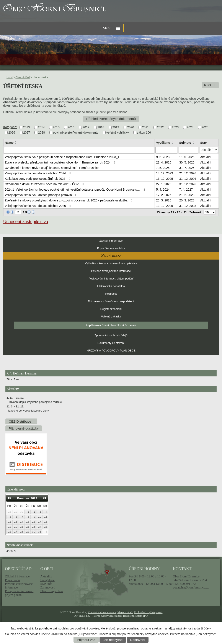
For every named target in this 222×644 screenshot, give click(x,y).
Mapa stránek (125, 612)
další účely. (204, 628)
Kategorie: (10, 127)
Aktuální (206, 157)
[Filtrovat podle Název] (79, 150)
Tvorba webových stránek (107, 616)
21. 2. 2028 (187, 195)
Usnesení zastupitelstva (26, 222)
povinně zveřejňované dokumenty (76, 133)
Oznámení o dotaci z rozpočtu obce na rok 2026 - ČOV (45, 184)
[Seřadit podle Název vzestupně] (16, 142)
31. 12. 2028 (188, 206)
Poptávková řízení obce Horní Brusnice (111, 325)
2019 (116, 127)
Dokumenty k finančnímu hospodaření (111, 301)
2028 (42, 133)
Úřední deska (111, 256)
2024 (190, 127)
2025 (205, 127)
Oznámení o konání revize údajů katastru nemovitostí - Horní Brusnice (55, 168)
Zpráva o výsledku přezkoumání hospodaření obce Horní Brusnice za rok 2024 (61, 162)
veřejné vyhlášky (118, 133)
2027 (27, 133)
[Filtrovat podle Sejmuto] (188, 150)
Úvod (10, 77)
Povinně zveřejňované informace (111, 271)
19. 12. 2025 (165, 206)
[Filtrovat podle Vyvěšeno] (166, 150)
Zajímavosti (48, 587)
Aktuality (46, 576)
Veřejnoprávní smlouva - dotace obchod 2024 (38, 173)
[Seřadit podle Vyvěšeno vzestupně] (173, 142)
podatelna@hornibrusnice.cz (191, 587)
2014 (41, 127)
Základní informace (111, 241)
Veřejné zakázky (111, 317)
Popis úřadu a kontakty (111, 248)
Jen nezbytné (113, 640)
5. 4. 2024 (163, 190)
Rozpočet (111, 294)
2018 (101, 127)
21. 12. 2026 (188, 173)
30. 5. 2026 (187, 162)
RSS (210, 85)
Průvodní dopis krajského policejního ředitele (35, 402)
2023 (175, 127)
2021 (145, 127)
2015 (56, 127)
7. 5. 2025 (163, 168)
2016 (71, 127)
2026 (12, 133)
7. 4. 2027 (186, 190)
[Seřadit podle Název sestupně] (16, 144)
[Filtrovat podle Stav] (209, 150)
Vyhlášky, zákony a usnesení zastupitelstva (111, 263)
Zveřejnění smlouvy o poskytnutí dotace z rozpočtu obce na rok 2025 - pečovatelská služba (69, 200)
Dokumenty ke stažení (111, 343)
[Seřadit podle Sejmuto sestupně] (194, 144)
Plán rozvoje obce (51, 591)
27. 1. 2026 (164, 184)
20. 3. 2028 (187, 200)
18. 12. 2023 (165, 173)
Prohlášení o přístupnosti (148, 612)
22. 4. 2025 (164, 162)
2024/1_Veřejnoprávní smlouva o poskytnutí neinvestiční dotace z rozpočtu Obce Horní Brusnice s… (75, 190)
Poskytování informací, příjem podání (111, 279)
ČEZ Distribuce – (21, 421)
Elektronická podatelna (111, 286)
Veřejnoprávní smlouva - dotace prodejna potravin (41, 195)
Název (9, 143)
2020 (131, 127)
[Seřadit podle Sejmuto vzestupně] (194, 142)
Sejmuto (185, 143)
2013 (26, 127)
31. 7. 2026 (187, 168)
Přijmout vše (86, 640)
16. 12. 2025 (165, 179)
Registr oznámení (111, 309)
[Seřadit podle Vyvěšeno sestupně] (173, 144)
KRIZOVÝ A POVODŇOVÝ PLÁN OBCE (111, 351)
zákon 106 (144, 133)
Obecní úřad (22, 77)
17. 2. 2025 (164, 195)
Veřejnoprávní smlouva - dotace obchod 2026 (38, 206)
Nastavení (138, 640)
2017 (86, 127)
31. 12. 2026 (188, 179)
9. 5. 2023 (163, 157)
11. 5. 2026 (187, 157)
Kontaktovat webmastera (102, 612)
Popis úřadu (12, 580)
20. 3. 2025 (164, 200)
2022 (160, 127)
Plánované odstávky (24, 428)
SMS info (46, 584)
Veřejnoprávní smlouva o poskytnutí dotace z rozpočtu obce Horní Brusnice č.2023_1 (65, 157)
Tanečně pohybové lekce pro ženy (28, 411)
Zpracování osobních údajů (111, 335)
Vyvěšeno (163, 143)
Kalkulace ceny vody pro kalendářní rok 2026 (38, 179)
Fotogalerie (47, 580)
